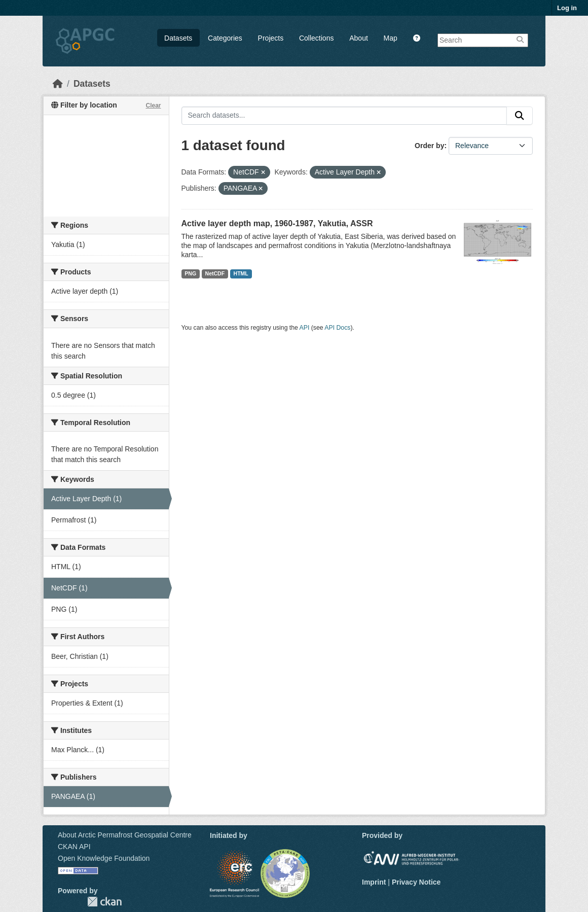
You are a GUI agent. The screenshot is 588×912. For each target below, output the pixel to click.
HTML (241, 273)
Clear (153, 106)
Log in (567, 8)
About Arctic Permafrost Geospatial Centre (125, 835)
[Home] (58, 84)
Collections (316, 38)
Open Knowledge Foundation (104, 858)
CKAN (104, 902)
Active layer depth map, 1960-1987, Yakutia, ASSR (277, 223)
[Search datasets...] (344, 116)
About (359, 38)
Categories (225, 38)
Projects (271, 38)
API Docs (337, 328)
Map (391, 38)
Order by (429, 146)
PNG (190, 273)
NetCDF (215, 273)
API (305, 328)
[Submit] (520, 116)
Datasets (178, 38)
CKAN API (74, 847)
